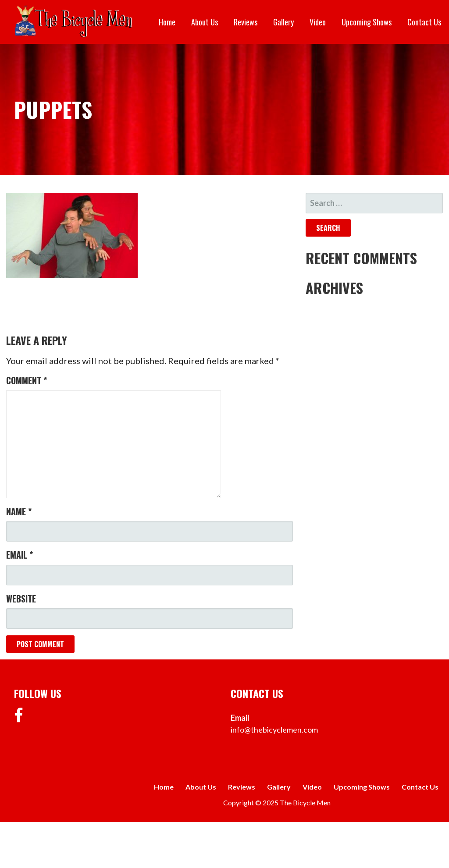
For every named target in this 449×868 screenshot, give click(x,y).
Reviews (246, 22)
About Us (205, 22)
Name (19, 511)
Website (21, 599)
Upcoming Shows (367, 22)
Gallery (283, 22)
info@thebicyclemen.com (274, 730)
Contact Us (424, 22)
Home (167, 22)
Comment (27, 380)
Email (20, 555)
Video (318, 22)
